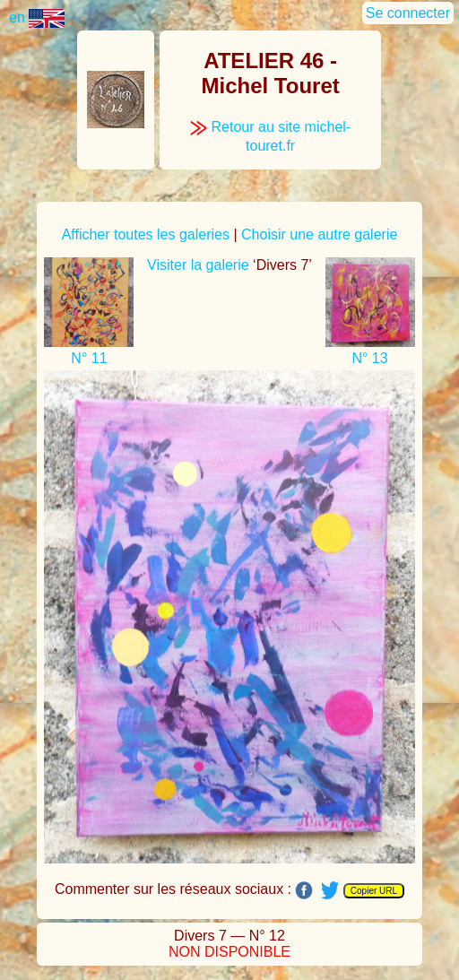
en (37, 17)
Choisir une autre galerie (319, 234)
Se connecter (408, 13)
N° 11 (89, 358)
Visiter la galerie (198, 265)
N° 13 (369, 358)
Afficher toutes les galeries (146, 234)
